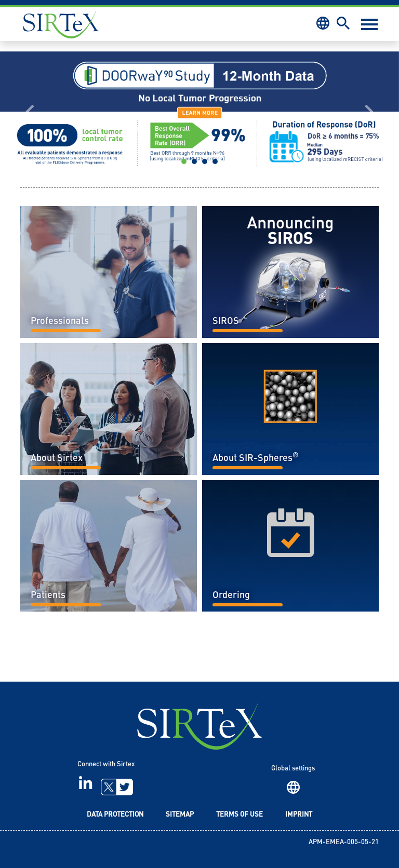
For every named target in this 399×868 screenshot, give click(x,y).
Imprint (299, 815)
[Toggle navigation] (369, 24)
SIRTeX (199, 726)
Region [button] (323, 23)
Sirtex (61, 24)
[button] (30, 112)
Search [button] (343, 23)
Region (293, 787)
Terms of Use (240, 815)
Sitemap (180, 815)
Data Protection (115, 815)
